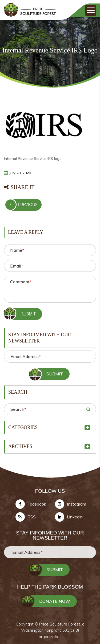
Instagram (77, 504)
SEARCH (88, 409)
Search (18, 409)
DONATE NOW (55, 601)
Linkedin (75, 517)
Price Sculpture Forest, (61, 624)
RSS (32, 517)
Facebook (37, 504)
